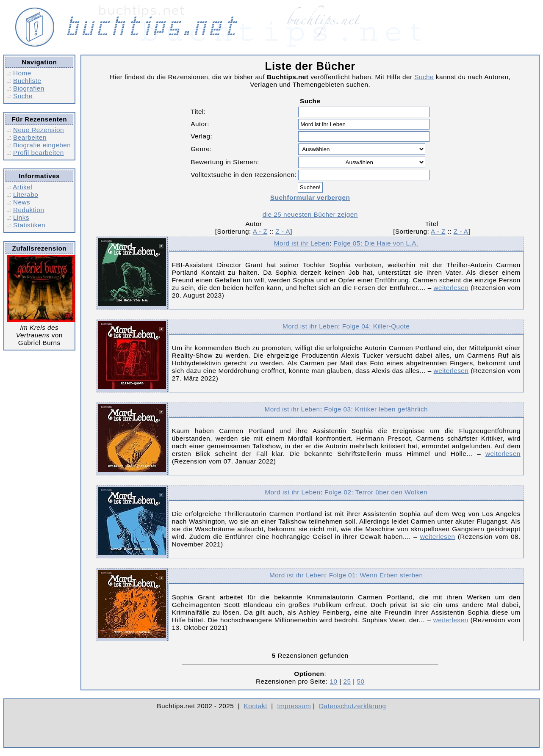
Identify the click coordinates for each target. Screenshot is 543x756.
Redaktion (29, 210)
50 (360, 681)
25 (347, 681)
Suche (23, 96)
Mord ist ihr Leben (302, 243)
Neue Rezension (39, 130)
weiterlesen (451, 288)
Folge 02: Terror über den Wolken (376, 492)
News (22, 202)
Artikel (22, 187)
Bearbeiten (30, 137)
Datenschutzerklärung (353, 706)
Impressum (294, 706)
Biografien (29, 88)
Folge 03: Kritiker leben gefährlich (376, 409)
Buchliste (27, 81)
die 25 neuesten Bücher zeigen (310, 214)
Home (22, 73)
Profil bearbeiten (39, 153)
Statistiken (29, 225)
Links (21, 217)
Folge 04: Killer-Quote (376, 326)
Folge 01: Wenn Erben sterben (376, 575)
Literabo (26, 195)
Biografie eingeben (42, 145)
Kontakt (256, 706)
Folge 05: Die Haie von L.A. (376, 243)
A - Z (260, 231)
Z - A (283, 231)
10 (334, 681)
